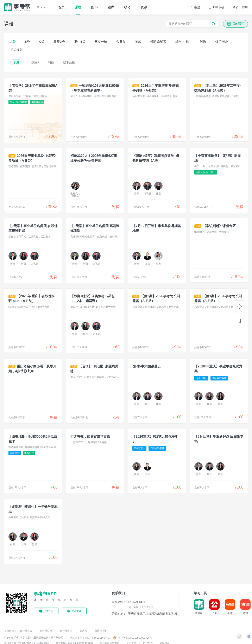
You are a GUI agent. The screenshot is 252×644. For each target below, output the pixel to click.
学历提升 (17, 49)
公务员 (121, 42)
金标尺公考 (46, 631)
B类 (27, 42)
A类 (13, 42)
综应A (35, 62)
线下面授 (69, 62)
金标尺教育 (26, 631)
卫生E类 (80, 42)
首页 (61, 7)
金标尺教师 (66, 631)
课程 (78, 7)
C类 (42, 42)
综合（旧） (183, 42)
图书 (94, 7)
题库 (111, 7)
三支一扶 (101, 42)
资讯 (144, 7)
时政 (203, 42)
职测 (16, 62)
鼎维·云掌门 (101, 631)
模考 (127, 7)
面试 (138, 42)
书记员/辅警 (158, 42)
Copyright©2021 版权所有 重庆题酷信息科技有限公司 (34, 638)
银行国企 (222, 42)
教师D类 (59, 42)
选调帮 (84, 631)
